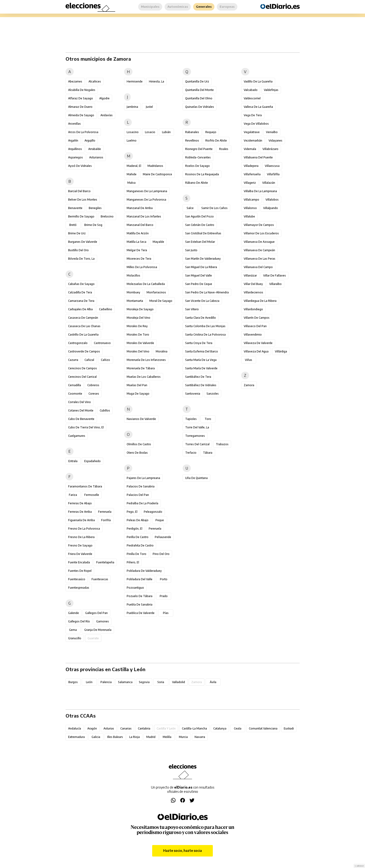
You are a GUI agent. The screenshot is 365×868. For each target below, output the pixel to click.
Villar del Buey (253, 284)
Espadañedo (92, 461)
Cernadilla (75, 385)
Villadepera (251, 166)
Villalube (249, 216)
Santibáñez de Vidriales (201, 385)
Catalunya (220, 728)
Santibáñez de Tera (198, 377)
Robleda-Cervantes (198, 157)
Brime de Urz (77, 233)
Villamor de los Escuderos (261, 233)
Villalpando (271, 208)
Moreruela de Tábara (141, 368)
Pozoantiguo (135, 588)
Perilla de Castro (138, 537)
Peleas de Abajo (138, 520)
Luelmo (132, 140)
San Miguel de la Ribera (201, 267)
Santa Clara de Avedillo (201, 318)
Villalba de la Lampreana (260, 191)
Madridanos (155, 166)
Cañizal (89, 360)
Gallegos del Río (79, 621)
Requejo (211, 132)
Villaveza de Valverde (258, 343)
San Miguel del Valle (199, 275)
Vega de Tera (253, 115)
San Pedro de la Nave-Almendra (207, 292)
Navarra (200, 737)
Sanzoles (213, 394)
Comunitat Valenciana (263, 728)
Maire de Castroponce (157, 174)
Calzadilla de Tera (80, 292)
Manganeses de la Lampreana (147, 191)
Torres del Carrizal (197, 444)
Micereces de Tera (139, 259)
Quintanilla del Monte (199, 90)
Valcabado (251, 90)
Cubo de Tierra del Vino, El (86, 427)
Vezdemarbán (253, 140)
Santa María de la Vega (201, 360)
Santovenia (193, 394)
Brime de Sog (93, 225)
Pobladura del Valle (140, 579)
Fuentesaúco (77, 579)
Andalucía (75, 728)
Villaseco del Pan (255, 326)
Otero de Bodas (137, 453)
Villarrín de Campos (257, 318)
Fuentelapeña (105, 562)
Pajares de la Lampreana (143, 478)
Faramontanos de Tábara (85, 486)
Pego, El (132, 512)
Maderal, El (134, 166)
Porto (164, 579)
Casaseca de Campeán (83, 318)
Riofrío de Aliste (216, 140)
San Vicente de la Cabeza (202, 301)
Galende (74, 613)
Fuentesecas (100, 579)
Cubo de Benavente (81, 419)
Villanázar (250, 275)
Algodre (104, 98)
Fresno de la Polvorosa (84, 529)
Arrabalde (95, 149)
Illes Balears (115, 737)
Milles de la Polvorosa (142, 267)
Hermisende (135, 81)
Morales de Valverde (140, 343)
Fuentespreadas (79, 588)
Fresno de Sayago (80, 545)
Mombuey (133, 292)
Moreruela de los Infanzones (146, 360)
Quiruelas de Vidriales (200, 107)
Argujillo (90, 140)
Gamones (103, 621)
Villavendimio (253, 335)
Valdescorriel (252, 98)
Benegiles (95, 208)
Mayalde (158, 242)
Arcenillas (74, 124)
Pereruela (155, 529)
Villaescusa (272, 166)
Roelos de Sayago (197, 166)
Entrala (73, 461)
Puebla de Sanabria (140, 604)
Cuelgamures (77, 436)
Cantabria (144, 728)
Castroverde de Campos (84, 351)
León (89, 682)
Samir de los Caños (214, 208)
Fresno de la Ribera (81, 537)
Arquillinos (75, 149)
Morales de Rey (137, 326)
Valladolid (179, 682)
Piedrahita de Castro (140, 545)
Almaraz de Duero (80, 107)
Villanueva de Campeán (259, 250)
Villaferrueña (252, 174)
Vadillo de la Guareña (258, 81)
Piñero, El (133, 562)
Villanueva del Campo (258, 267)
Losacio (150, 132)
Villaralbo (275, 284)
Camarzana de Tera (81, 301)
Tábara (208, 453)
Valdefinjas (271, 90)
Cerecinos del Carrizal (82, 377)
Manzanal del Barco (140, 225)
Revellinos (192, 140)
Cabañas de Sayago (81, 284)
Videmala (250, 149)
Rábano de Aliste (197, 183)
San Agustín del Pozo (199, 216)
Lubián (166, 132)
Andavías (107, 115)
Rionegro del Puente (199, 149)
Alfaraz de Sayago (81, 98)
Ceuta (238, 728)
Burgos (73, 682)
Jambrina (132, 107)
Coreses (94, 394)
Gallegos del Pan (96, 613)
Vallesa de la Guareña (258, 107)
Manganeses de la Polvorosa (146, 200)
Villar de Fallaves (275, 275)
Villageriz (250, 183)
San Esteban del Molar (200, 242)
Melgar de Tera (137, 250)
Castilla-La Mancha (194, 728)
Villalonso (250, 208)
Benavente (75, 208)
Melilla (167, 737)
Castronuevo (102, 343)
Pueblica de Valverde (141, 613)
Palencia (106, 682)
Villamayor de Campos (259, 225)
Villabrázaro (270, 149)
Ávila (213, 682)
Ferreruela (105, 512)
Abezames (75, 81)
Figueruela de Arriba (81, 520)
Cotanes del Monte (81, 410)
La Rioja (135, 737)
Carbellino (106, 309)
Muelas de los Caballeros (144, 377)
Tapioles (191, 419)
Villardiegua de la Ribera (260, 301)
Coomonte (75, 394)
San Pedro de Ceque (199, 284)
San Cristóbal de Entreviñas (203, 233)
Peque (160, 520)
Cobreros (93, 385)
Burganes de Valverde (83, 242)
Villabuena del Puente (258, 157)
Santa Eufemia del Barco (202, 351)
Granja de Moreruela (98, 630)
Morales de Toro (138, 335)
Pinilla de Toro (136, 554)
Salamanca (125, 682)
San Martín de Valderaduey (203, 259)
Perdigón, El (135, 529)
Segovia (144, 682)
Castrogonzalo (78, 343)
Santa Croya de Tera (199, 343)
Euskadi (289, 728)
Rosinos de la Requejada (202, 174)
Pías (166, 613)
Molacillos (133, 275)
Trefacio (191, 453)
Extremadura (76, 737)
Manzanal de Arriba (140, 208)
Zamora (249, 385)
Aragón (92, 728)
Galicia (96, 737)
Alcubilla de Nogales (82, 90)
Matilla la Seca (136, 242)
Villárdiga (281, 351)
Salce (190, 208)
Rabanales (192, 132)
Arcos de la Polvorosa (83, 132)
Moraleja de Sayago (140, 309)
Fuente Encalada (79, 562)
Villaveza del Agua (256, 351)
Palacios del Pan (138, 495)
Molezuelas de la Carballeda (146, 284)
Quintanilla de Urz (197, 81)
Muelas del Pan (137, 385)
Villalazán (269, 183)
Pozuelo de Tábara (140, 596)
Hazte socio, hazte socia (182, 851)
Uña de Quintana (196, 478)
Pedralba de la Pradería (142, 503)
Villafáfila (273, 174)
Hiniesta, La (157, 81)
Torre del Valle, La (197, 427)
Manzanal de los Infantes (144, 216)
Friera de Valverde (80, 554)
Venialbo (272, 132)
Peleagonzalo (153, 512)
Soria (161, 682)
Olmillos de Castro (139, 444)
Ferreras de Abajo (80, 503)
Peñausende (163, 537)
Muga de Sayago (138, 394)
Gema (73, 630)
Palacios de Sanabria (141, 486)
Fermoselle (92, 495)
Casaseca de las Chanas (84, 326)
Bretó (73, 225)
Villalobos (272, 200)
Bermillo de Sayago (81, 216)
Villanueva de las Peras (260, 259)
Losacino (133, 132)
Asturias (109, 728)
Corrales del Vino (79, 402)
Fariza (73, 495)
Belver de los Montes (83, 200)
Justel (149, 107)
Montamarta (135, 301)
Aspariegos (76, 157)
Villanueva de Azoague (259, 242)
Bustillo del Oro (78, 250)
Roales (224, 149)
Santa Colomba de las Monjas (205, 326)
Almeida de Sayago (81, 115)
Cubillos (105, 410)
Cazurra (73, 360)
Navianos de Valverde (141, 419)
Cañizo (105, 360)
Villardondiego (253, 309)
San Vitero (192, 309)
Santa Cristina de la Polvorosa (205, 335)
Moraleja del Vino (138, 318)
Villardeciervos (253, 292)
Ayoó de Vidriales (80, 166)
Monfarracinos (156, 292)
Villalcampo (251, 200)
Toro (208, 419)
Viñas (249, 360)
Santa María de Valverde (201, 368)
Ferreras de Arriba (80, 512)
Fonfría (106, 520)
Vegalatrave (252, 132)
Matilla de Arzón (138, 233)
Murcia (183, 737)
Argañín (73, 140)
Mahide (132, 174)
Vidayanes (275, 140)
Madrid (151, 737)
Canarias (126, 728)
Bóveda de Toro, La (81, 259)
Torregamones (195, 436)
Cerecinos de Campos (83, 368)
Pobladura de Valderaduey (144, 571)
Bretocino (107, 216)
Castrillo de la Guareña (83, 335)
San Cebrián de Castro (200, 225)
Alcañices (95, 81)
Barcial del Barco (79, 191)
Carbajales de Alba (80, 309)
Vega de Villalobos (256, 124)
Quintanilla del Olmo (199, 98)
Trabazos (222, 444)
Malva (131, 183)
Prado (164, 596)
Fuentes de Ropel (80, 571)
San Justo (191, 250)
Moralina (162, 351)
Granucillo (75, 638)
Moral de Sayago (161, 301)
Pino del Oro (161, 554)
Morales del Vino (138, 351)
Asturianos (96, 157)
